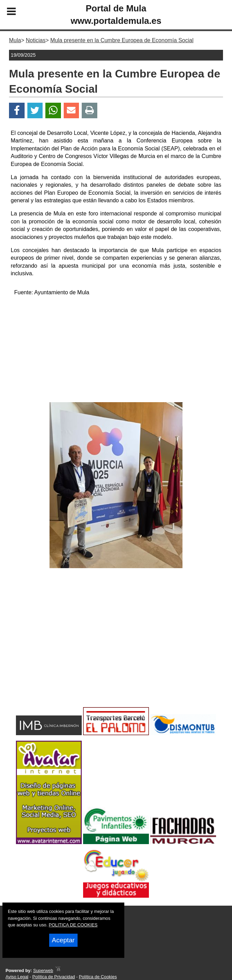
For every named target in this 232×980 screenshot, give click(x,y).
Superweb (43, 970)
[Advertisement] (116, 350)
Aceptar (63, 940)
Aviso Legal (17, 977)
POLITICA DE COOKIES (73, 925)
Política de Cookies (98, 977)
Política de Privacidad (53, 977)
